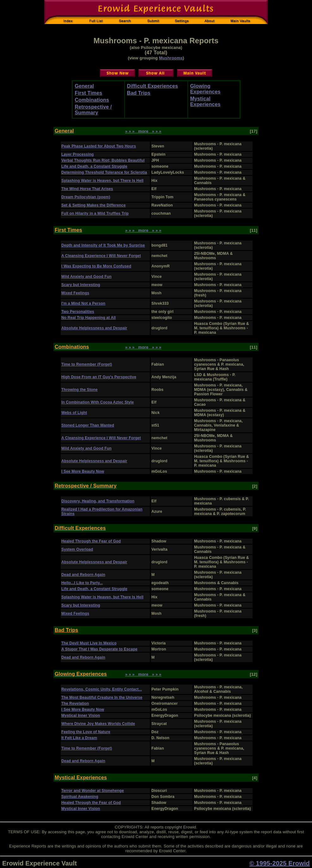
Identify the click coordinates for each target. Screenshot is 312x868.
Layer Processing (78, 154)
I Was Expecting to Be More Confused (96, 266)
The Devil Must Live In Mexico (89, 643)
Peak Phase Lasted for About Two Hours (99, 146)
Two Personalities (78, 312)
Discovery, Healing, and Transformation (98, 501)
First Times (89, 93)
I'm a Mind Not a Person (83, 303)
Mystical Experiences (205, 102)
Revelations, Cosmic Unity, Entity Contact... (102, 689)
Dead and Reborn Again (83, 575)
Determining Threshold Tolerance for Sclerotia (104, 172)
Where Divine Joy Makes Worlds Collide (98, 724)
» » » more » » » (143, 131)
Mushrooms (171, 58)
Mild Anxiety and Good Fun (86, 277)
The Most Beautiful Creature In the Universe (102, 697)
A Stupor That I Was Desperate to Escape (99, 649)
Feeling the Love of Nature (86, 732)
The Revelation (75, 703)
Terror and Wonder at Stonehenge (93, 791)
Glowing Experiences (205, 89)
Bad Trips (139, 93)
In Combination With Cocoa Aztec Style (98, 402)
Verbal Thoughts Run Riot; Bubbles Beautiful (103, 160)
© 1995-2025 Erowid (280, 863)
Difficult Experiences (153, 86)
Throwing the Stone (80, 390)
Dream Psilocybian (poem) (86, 197)
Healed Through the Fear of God (91, 541)
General (85, 86)
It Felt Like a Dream (79, 738)
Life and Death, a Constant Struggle (94, 166)
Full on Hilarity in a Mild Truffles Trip (95, 213)
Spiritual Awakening (80, 797)
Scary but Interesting (81, 285)
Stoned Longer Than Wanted (88, 425)
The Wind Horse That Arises (87, 189)
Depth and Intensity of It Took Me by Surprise (103, 245)
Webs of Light (74, 413)
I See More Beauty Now (83, 471)
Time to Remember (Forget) (87, 364)
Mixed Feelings (75, 293)
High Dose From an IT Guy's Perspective (99, 377)
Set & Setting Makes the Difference (94, 205)
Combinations (92, 100)
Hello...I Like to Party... (82, 583)
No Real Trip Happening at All (89, 318)
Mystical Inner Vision (81, 715)
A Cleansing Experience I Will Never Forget (101, 256)
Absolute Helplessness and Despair (94, 328)
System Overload (77, 549)
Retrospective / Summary (93, 110)
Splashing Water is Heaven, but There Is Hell (102, 181)
